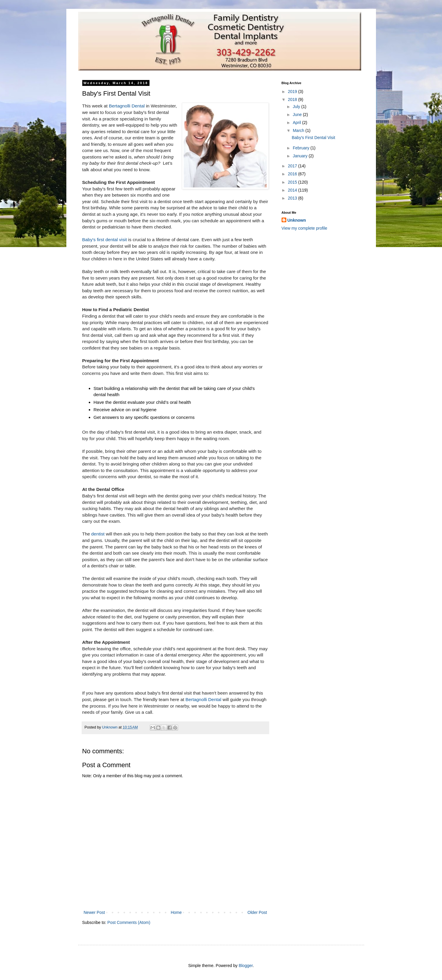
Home (176, 912)
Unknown (297, 220)
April (298, 122)
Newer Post (94, 912)
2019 (293, 92)
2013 (293, 198)
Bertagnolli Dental (127, 106)
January (301, 156)
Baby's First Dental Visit (313, 138)
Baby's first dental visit (105, 240)
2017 (293, 166)
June (298, 115)
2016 (293, 174)
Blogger (245, 966)
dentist (98, 534)
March (299, 130)
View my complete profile (304, 228)
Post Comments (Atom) (129, 922)
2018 (293, 99)
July (297, 107)
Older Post (257, 912)
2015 (293, 182)
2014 (293, 190)
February (302, 148)
